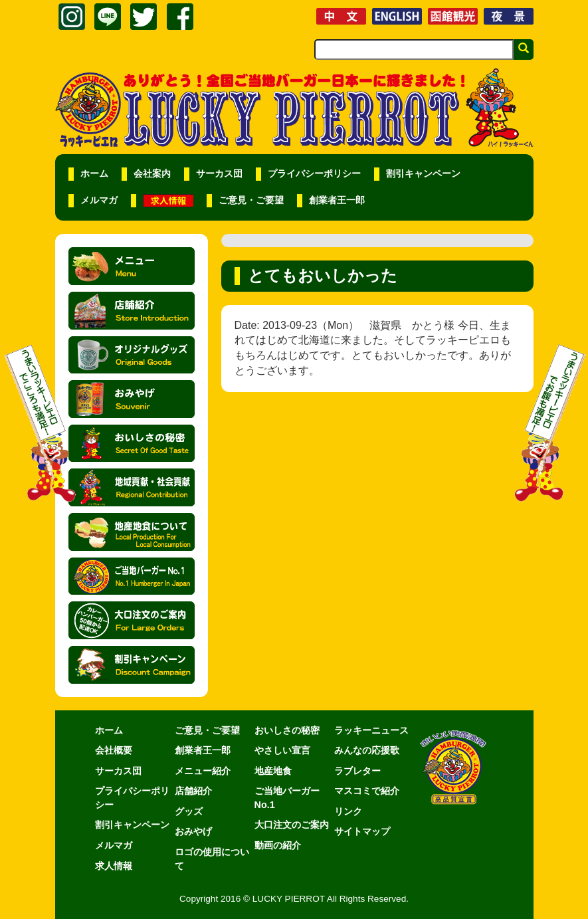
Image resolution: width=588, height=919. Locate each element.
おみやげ (193, 831)
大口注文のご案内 (292, 825)
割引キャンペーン (423, 174)
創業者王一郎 (337, 200)
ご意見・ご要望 (251, 200)
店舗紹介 (193, 791)
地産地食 (273, 771)
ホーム (94, 174)
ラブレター (357, 771)
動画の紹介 (278, 845)
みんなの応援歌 (367, 750)
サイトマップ (362, 831)
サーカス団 (219, 174)
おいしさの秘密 (287, 730)
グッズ (189, 811)
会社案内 (152, 174)
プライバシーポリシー (314, 174)
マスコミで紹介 (367, 791)
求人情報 (114, 866)
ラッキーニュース (371, 730)
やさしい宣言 (282, 750)
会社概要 (114, 750)
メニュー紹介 (203, 771)
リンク (348, 811)
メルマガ (99, 200)
